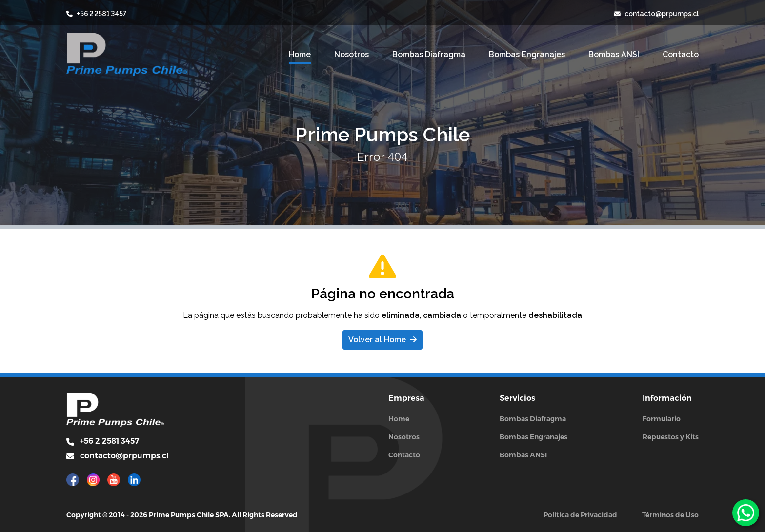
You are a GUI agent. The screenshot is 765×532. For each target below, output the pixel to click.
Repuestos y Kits (671, 437)
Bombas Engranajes (533, 437)
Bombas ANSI (523, 455)
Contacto (404, 455)
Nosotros (404, 437)
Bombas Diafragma (533, 419)
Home (399, 419)
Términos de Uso (670, 515)
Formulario (662, 419)
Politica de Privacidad (580, 515)
